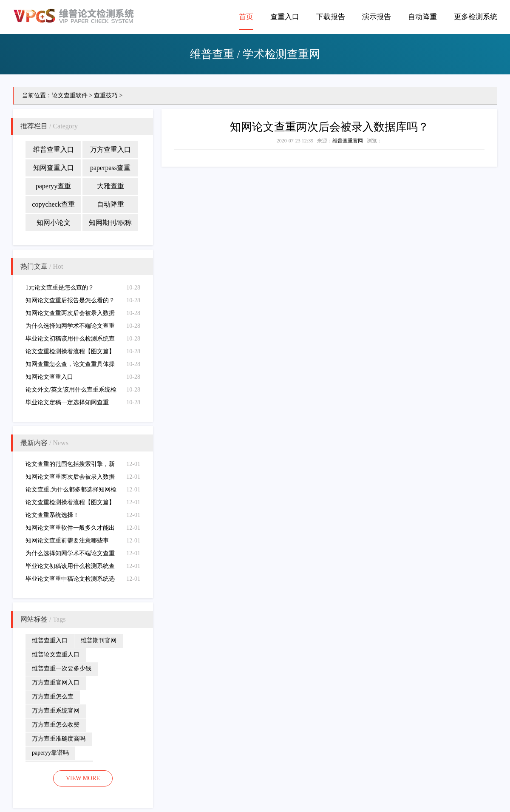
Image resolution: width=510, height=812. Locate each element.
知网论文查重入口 (49, 377)
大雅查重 (110, 186)
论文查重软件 (70, 95)
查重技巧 (106, 95)
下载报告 (331, 17)
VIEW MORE (83, 778)
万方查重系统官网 (56, 711)
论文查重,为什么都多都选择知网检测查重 (71, 491)
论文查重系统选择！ (52, 515)
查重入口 (285, 17)
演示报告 (377, 17)
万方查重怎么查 (53, 697)
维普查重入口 (54, 149)
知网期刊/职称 (110, 223)
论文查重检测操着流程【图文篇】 (70, 351)
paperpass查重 (110, 168)
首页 (246, 17)
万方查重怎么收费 (56, 725)
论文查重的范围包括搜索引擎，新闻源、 (70, 466)
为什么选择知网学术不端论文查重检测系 (70, 328)
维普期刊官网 (99, 640)
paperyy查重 (54, 186)
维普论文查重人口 (56, 654)
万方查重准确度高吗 (59, 739)
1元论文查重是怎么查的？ (60, 288)
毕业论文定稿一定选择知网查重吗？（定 (67, 404)
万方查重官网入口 (56, 683)
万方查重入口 (110, 149)
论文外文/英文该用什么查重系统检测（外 (71, 391)
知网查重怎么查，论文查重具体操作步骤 (70, 366)
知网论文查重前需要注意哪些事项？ (67, 542)
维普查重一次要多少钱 (62, 669)
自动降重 (422, 17)
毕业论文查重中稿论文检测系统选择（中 (70, 581)
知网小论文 (54, 223)
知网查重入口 (54, 168)
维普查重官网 (348, 141)
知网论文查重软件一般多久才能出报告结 (70, 530)
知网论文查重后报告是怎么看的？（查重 (70, 302)
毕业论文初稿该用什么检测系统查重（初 (70, 340)
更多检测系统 (476, 17)
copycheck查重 (53, 204)
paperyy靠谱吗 (50, 753)
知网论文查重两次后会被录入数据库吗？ (70, 315)
